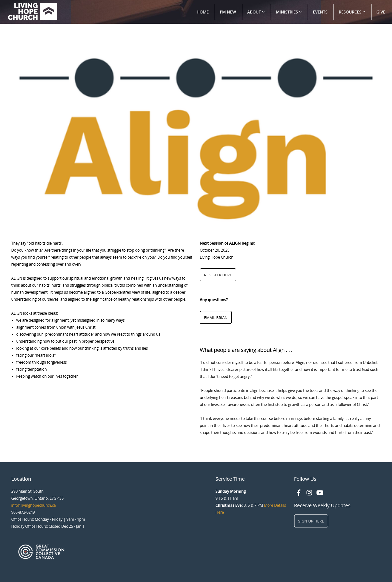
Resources (352, 12)
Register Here (218, 275)
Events (320, 12)
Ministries (289, 12)
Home (203, 12)
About (256, 12)
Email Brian (216, 317)
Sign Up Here (311, 521)
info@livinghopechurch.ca (33, 505)
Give (381, 12)
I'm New (228, 12)
